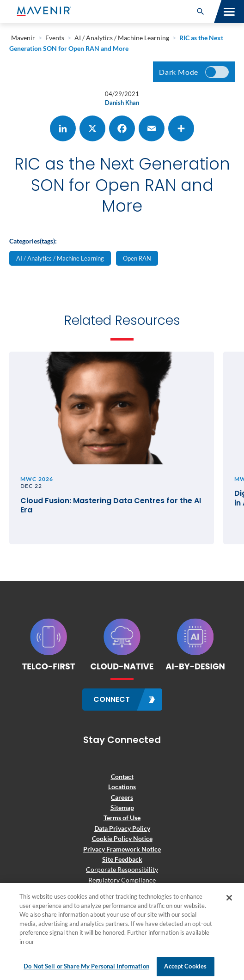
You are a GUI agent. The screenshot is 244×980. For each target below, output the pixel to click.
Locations (122, 787)
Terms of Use (122, 818)
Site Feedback (122, 859)
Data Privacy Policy (122, 828)
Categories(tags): (33, 241)
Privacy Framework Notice (122, 849)
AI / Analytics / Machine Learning (60, 258)
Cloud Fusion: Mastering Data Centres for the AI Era (111, 506)
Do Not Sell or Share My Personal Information (86, 966)
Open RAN (137, 258)
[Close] (229, 898)
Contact (122, 776)
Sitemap (122, 807)
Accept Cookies (185, 966)
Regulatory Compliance (122, 880)
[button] (201, 12)
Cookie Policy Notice (122, 838)
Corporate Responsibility (122, 869)
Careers (122, 797)
